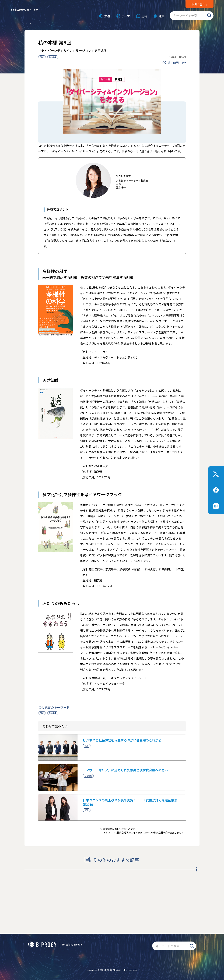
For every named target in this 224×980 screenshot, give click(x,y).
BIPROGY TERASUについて (121, 947)
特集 (161, 16)
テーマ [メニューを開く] (126, 16)
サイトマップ (136, 954)
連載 (144, 16)
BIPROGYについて (90, 947)
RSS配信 (70, 947)
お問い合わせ (199, 4)
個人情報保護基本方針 (40, 954)
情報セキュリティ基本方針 (72, 954)
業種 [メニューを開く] (107, 16)
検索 (209, 16)
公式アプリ (34, 947)
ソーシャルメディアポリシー (108, 954)
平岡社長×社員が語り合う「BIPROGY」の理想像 (63, 873)
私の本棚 (53, 57)
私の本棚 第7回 (39, 894)
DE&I (42, 57)
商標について (53, 947)
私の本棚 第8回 (39, 883)
